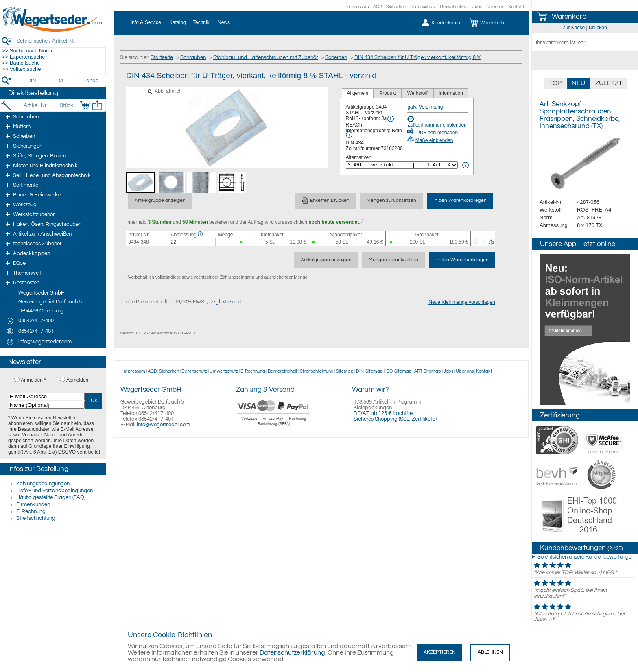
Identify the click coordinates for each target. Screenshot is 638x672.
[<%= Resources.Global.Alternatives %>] (402, 165)
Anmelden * (33, 380)
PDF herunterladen (433, 133)
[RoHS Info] (391, 119)
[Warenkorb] (493, 23)
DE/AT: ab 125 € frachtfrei (384, 413)
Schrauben (193, 57)
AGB (378, 7)
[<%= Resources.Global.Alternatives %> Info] (465, 165)
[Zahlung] (274, 427)
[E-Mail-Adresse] (47, 396)
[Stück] (66, 105)
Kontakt (516, 7)
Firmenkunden (33, 504)
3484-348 (139, 242)
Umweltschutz (454, 7)
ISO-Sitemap (399, 371)
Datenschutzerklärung (292, 652)
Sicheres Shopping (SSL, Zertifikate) (395, 419)
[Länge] (91, 81)
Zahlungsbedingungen (43, 484)
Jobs (477, 7)
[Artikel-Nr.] (35, 105)
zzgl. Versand (226, 302)
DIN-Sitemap (369, 371)
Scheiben (336, 57)
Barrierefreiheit (283, 371)
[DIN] (32, 81)
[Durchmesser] (61, 81)
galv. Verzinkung (425, 107)
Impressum (358, 7)
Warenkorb (569, 17)
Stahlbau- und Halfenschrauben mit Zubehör (265, 57)
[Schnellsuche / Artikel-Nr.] (61, 41)
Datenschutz (423, 7)
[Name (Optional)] (47, 405)
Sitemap (345, 371)
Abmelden (77, 380)
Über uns (495, 7)
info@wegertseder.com (163, 425)
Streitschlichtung (36, 518)
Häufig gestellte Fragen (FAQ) (51, 497)
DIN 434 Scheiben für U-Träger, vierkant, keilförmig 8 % (418, 57)
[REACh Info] (349, 135)
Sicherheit (396, 7)
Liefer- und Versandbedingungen (55, 491)
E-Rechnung (31, 511)
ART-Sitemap (428, 371)
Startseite (162, 57)
